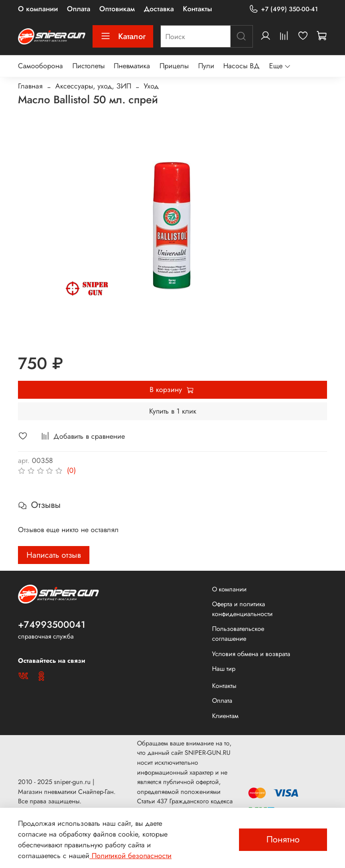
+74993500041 (52, 625)
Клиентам (225, 716)
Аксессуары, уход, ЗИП (93, 86)
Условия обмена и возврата (251, 654)
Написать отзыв (54, 555)
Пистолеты (88, 66)
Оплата (79, 9)
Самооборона (40, 66)
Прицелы (174, 66)
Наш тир (224, 669)
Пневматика (132, 66)
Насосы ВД (241, 66)
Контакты (197, 9)
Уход (151, 86)
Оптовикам (117, 9)
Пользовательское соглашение (238, 634)
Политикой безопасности (130, 856)
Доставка (159, 9)
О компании (38, 9)
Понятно (283, 839)
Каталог (123, 36)
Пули (206, 66)
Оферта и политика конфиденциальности (242, 609)
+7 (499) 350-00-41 (283, 9)
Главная (30, 86)
